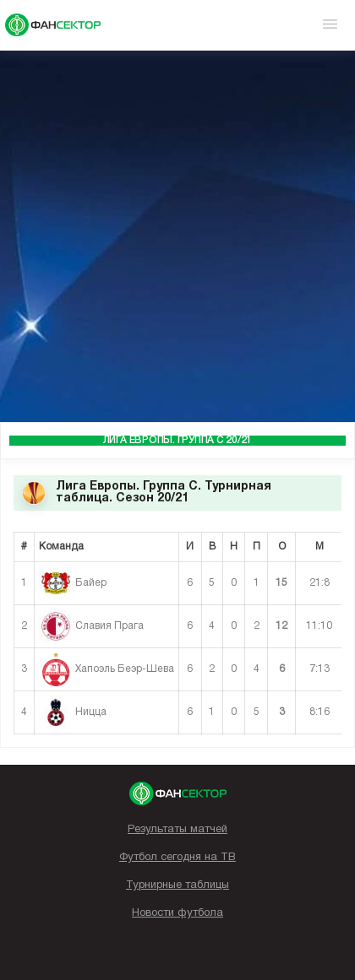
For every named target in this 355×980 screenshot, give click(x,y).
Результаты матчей (177, 830)
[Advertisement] (177, 236)
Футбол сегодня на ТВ (177, 858)
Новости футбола (177, 913)
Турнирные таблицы (177, 885)
